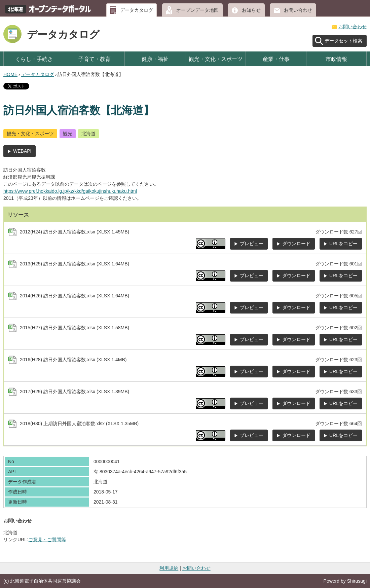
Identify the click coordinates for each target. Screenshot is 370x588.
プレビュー (252, 244)
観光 (68, 134)
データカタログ (137, 10)
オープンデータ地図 (197, 10)
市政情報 (336, 59)
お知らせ (251, 10)
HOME (10, 74)
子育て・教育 (95, 59)
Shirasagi (357, 581)
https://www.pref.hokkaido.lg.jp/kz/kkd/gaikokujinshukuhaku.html (70, 191)
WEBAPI (22, 151)
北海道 (88, 134)
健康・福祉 (155, 59)
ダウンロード (296, 244)
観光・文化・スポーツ (216, 59)
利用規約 (169, 568)
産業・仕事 (276, 59)
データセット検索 (343, 41)
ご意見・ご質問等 (47, 540)
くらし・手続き (34, 59)
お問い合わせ (298, 10)
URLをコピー (343, 244)
